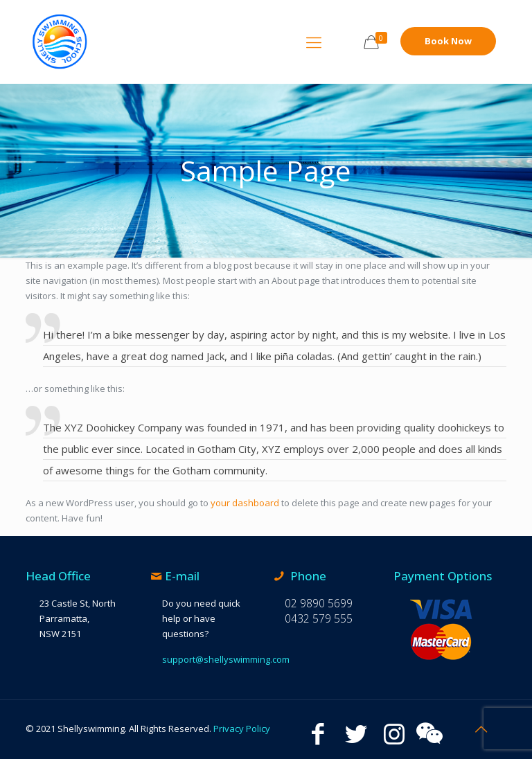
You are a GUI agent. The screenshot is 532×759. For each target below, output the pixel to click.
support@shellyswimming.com (226, 659)
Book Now (448, 41)
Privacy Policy (242, 729)
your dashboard (245, 503)
